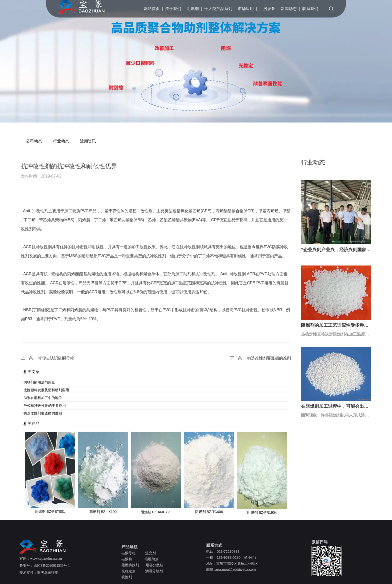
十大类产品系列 (218, 9)
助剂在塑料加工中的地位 (43, 398)
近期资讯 (88, 141)
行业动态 (61, 141)
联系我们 (310, 9)
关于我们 (173, 9)
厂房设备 (267, 9)
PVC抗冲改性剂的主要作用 (45, 405)
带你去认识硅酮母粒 (55, 358)
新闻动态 (289, 9)
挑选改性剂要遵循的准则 (268, 358)
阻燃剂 (193, 9)
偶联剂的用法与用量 (39, 382)
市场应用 (246, 9)
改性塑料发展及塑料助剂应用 (46, 390)
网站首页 (152, 9)
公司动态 (34, 141)
